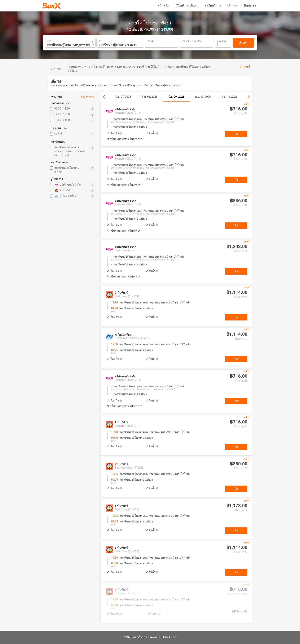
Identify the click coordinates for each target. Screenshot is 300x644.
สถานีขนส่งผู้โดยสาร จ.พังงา (67, 170)
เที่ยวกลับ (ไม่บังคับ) (192, 41)
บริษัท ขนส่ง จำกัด (68, 185)
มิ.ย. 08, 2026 (150, 97)
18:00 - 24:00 (62, 120)
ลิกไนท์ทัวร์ (64, 191)
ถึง (100, 41)
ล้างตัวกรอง (88, 97)
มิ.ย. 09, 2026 (176, 97)
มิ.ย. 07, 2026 (123, 97)
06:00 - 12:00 (62, 109)
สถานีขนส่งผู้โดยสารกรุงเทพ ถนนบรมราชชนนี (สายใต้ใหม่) (70, 151)
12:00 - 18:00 (62, 114)
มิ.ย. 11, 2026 (229, 97)
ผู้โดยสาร (221, 41)
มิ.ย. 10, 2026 (203, 97)
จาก (49, 41)
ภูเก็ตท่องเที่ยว (65, 196)
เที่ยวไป (151, 41)
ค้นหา (243, 43)
